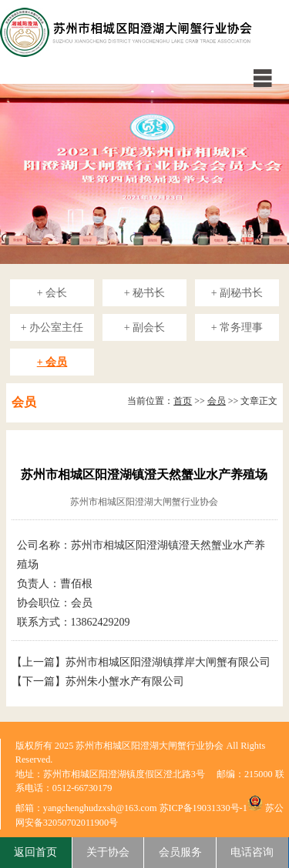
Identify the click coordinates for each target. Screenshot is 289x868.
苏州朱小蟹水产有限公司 (125, 681)
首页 (183, 401)
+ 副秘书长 (237, 293)
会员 (217, 401)
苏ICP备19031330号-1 (203, 808)
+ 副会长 (144, 327)
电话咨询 (252, 852)
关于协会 (108, 852)
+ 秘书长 (144, 293)
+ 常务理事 (237, 327)
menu (262, 78)
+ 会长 (52, 293)
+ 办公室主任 (52, 327)
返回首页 (35, 852)
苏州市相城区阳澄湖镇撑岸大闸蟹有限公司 (168, 662)
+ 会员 (52, 362)
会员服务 (180, 852)
